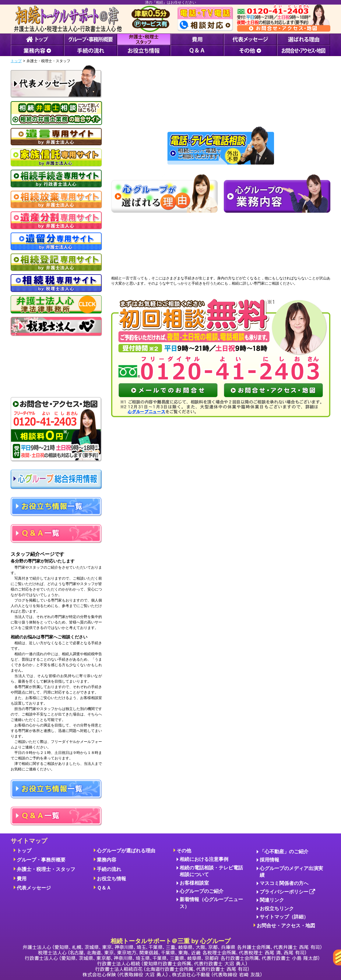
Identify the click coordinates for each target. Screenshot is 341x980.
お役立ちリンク (277, 909)
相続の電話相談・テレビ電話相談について (211, 871)
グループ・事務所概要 (41, 860)
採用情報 (269, 860)
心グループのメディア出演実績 (291, 872)
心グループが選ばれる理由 (126, 851)
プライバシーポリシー (288, 892)
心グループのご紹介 (202, 891)
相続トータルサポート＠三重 (172, 957)
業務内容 (107, 860)
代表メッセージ (34, 888)
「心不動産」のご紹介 (284, 852)
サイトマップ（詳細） (284, 917)
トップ (16, 61)
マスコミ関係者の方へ (284, 883)
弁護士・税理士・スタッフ (46, 869)
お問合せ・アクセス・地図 (286, 926)
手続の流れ (109, 869)
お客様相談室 (194, 883)
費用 (22, 879)
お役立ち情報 (111, 879)
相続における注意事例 (204, 859)
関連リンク (272, 900)
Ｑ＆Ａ (104, 888)
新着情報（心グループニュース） (211, 903)
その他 (184, 851)
